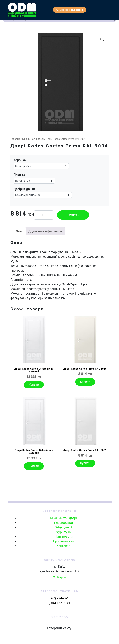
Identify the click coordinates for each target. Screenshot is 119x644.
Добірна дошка (25, 189)
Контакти (63, 546)
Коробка (20, 160)
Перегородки (63, 523)
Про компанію (63, 541)
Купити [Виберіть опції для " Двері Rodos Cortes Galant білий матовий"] (34, 385)
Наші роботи (63, 537)
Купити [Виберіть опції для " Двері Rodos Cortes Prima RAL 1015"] (85, 382)
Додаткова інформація (45, 231)
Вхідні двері (63, 527)
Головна (15, 139)
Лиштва (19, 175)
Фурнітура (63, 532)
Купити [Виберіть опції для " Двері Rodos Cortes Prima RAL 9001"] (85, 463)
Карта (59, 577)
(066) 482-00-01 (59, 603)
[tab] (19, 231)
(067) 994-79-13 (59, 598)
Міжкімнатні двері (33, 139)
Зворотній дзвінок (70, 10)
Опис (19, 231)
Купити (73, 215)
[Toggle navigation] (106, 10)
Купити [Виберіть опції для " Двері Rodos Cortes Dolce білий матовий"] (34, 466)
